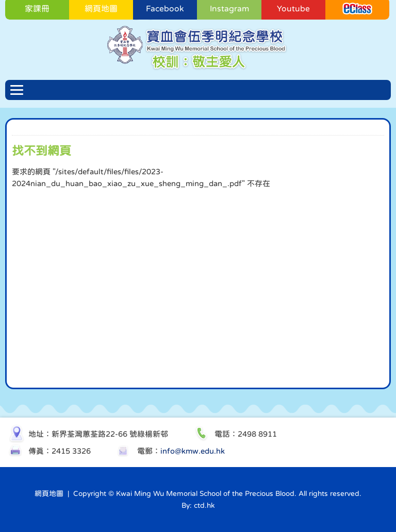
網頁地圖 (49, 493)
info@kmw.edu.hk (193, 451)
